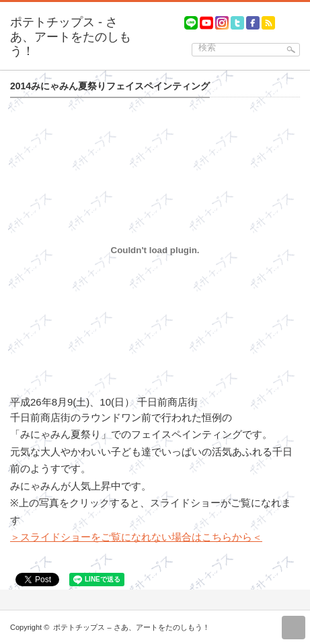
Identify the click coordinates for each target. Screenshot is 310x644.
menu (304, 17)
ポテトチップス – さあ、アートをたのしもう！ (131, 627)
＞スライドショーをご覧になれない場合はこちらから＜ (136, 537)
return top (294, 628)
